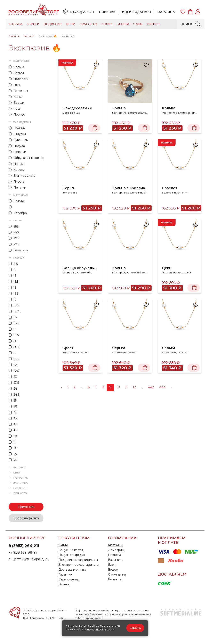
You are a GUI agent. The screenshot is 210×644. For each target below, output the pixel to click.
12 (134, 387)
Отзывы (64, 584)
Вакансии (115, 560)
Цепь (167, 268)
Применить (26, 507)
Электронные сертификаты (79, 565)
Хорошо (135, 628)
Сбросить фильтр (26, 518)
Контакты (115, 579)
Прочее (154, 24)
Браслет (170, 188)
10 (118, 387)
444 (162, 387)
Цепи (71, 24)
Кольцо (119, 108)
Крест (68, 348)
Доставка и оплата (72, 570)
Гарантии (65, 575)
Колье (107, 24)
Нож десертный (77, 108)
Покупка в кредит (72, 555)
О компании (117, 575)
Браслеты (88, 24)
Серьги (33, 24)
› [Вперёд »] (171, 387)
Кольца (16, 24)
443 (151, 387)
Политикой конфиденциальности (91, 630)
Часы (138, 24)
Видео (113, 570)
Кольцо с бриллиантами (130, 188)
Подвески (53, 24)
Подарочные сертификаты (78, 560)
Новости (114, 555)
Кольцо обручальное (80, 268)
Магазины (166, 12)
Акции (63, 545)
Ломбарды (116, 550)
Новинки (107, 12)
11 (126, 387)
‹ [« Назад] (62, 387)
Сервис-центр (69, 579)
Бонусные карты (71, 550)
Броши (123, 24)
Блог (112, 565)
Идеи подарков (136, 12)
